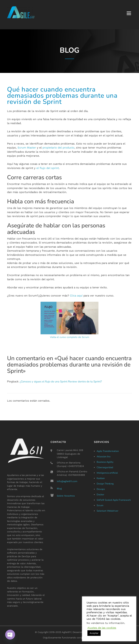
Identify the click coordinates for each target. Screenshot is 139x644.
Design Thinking (105, 484)
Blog (59, 489)
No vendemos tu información (105, 623)
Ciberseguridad (105, 467)
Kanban (101, 478)
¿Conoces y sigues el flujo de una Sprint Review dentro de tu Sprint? (61, 382)
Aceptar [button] (94, 633)
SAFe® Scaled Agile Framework (114, 500)
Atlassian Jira (104, 457)
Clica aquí (76, 296)
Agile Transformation (108, 451)
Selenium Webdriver (108, 511)
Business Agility (105, 462)
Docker (100, 495)
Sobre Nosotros (66, 496)
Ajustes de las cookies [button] (102, 628)
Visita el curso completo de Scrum (69, 337)
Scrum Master (27, 148)
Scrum (100, 505)
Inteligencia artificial (107, 473)
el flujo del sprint (48, 168)
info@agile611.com (67, 481)
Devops (101, 489)
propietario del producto (58, 148)
